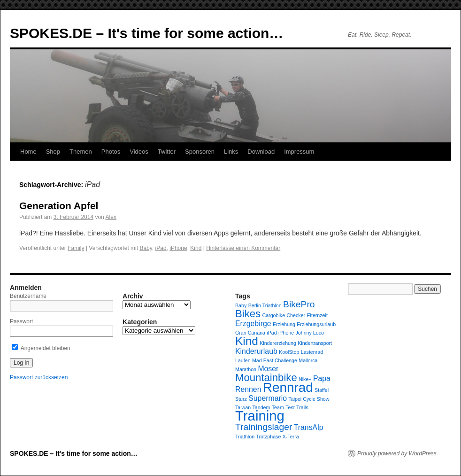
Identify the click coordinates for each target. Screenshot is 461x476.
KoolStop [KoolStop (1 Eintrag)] (289, 352)
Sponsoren (200, 152)
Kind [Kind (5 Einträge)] (247, 341)
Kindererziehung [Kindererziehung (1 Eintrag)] (278, 343)
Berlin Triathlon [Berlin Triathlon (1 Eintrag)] (265, 305)
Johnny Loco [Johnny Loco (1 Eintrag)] (310, 333)
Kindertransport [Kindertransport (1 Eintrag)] (315, 343)
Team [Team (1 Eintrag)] (278, 407)
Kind (196, 248)
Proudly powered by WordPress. (398, 453)
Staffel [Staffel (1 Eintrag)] (322, 390)
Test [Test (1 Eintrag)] (290, 407)
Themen (81, 152)
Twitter (167, 152)
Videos (139, 152)
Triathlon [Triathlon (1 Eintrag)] (245, 437)
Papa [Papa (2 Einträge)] (322, 378)
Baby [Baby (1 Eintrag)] (241, 305)
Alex (111, 217)
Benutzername (28, 296)
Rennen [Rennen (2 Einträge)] (248, 389)
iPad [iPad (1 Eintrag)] (272, 333)
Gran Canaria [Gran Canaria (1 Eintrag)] (250, 333)
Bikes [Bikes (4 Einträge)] (248, 314)
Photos (111, 152)
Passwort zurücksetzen (39, 377)
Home (28, 152)
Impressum (299, 152)
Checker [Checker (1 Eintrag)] (296, 315)
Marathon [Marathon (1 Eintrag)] (246, 369)
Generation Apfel (59, 206)
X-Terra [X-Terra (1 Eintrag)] (291, 437)
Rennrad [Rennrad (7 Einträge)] (288, 387)
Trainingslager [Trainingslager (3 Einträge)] (264, 427)
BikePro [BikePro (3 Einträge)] (299, 304)
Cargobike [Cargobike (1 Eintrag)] (274, 315)
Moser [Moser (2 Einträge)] (268, 369)
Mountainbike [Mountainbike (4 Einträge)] (266, 378)
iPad (161, 248)
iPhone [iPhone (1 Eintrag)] (286, 333)
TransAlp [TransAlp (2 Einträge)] (309, 427)
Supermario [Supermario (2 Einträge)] (268, 398)
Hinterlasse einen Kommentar (243, 248)
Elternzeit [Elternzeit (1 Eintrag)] (317, 315)
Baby (146, 248)
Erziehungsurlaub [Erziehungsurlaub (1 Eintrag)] (316, 324)
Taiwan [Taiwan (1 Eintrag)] (243, 407)
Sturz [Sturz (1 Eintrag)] (241, 399)
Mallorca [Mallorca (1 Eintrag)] (308, 360)
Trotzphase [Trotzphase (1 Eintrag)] (268, 437)
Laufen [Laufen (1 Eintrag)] (243, 360)
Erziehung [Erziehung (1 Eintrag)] (284, 324)
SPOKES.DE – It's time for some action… (146, 33)
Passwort (21, 321)
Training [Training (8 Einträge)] (260, 416)
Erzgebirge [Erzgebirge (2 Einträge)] (253, 324)
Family (76, 248)
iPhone (178, 248)
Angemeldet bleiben (41, 348)
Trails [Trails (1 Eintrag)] (302, 407)
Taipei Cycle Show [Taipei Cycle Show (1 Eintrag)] (309, 399)
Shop (53, 152)
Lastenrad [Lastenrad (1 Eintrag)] (312, 352)
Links (231, 152)
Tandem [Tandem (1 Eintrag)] (261, 407)
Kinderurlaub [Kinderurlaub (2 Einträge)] (256, 351)
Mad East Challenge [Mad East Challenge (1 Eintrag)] (275, 360)
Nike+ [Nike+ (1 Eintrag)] (305, 379)
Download (261, 152)
